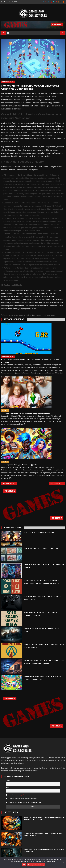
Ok (24, 865)
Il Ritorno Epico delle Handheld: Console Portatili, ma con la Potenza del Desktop (58, 484)
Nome (8, 781)
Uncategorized (8, 82)
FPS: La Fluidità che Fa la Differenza (39, 533)
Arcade (5, 410)
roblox (53, 315)
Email (8, 788)
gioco (34, 315)
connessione (19, 315)
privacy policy (21, 795)
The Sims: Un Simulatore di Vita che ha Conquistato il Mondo (26, 414)
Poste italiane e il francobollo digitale (41, 549)
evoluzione (28, 315)
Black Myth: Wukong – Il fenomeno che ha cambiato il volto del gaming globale (11, 484)
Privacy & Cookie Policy (36, 865)
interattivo (39, 315)
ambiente (12, 315)
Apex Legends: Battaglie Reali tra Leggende (19, 465)
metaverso (47, 315)
